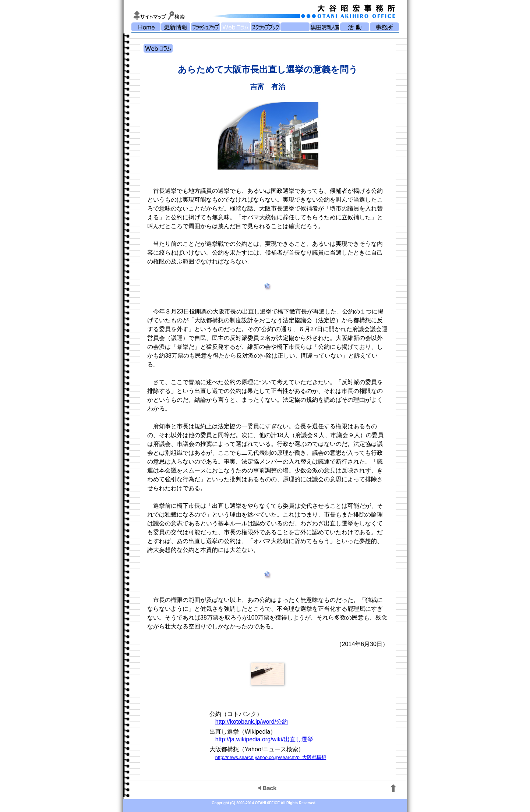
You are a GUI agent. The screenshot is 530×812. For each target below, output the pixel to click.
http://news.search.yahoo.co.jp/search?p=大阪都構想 (271, 757)
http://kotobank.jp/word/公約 (252, 722)
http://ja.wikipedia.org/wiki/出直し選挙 (264, 739)
